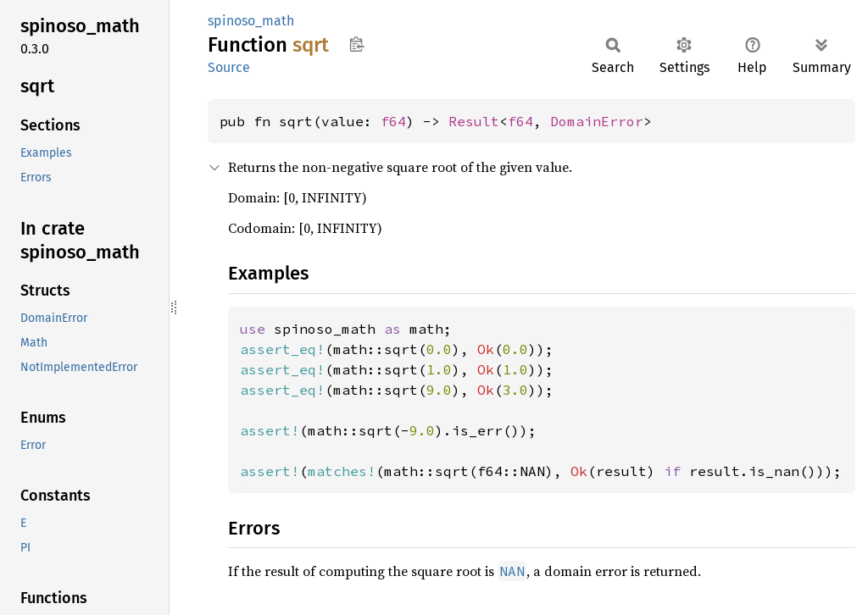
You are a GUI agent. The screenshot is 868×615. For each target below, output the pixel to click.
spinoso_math (251, 21)
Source (229, 67)
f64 (393, 121)
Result (474, 121)
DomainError (597, 121)
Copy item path (356, 44)
